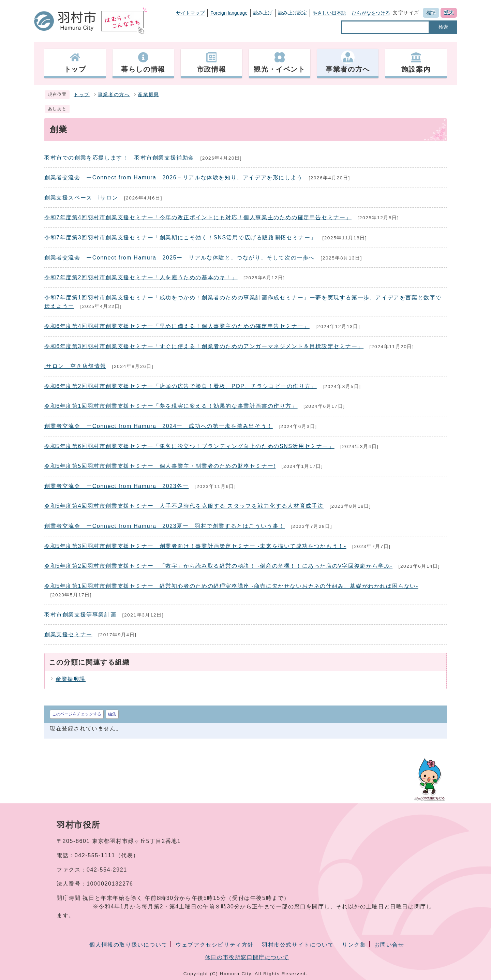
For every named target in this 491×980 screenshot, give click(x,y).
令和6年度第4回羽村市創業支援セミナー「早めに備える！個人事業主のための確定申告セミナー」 (177, 326)
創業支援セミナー (68, 634)
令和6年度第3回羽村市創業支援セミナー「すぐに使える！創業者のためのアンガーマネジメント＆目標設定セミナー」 (204, 346)
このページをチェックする (77, 714)
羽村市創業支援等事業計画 (80, 615)
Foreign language (229, 13)
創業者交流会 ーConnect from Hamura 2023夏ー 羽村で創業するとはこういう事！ (165, 526)
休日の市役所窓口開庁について (247, 957)
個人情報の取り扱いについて (128, 945)
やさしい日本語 (329, 13)
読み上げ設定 (293, 13)
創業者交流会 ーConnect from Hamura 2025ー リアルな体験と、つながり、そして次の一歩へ (180, 258)
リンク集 (354, 945)
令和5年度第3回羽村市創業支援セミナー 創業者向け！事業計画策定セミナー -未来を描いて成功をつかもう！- (195, 546)
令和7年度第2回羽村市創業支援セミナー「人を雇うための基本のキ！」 (141, 277)
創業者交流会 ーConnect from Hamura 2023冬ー (116, 486)
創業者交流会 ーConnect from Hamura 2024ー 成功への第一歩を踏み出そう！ (159, 426)
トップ (82, 95)
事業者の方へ (114, 95)
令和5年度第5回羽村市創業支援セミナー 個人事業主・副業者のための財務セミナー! (160, 466)
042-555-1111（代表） (107, 855)
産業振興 (148, 95)
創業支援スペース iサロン (81, 198)
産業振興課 (71, 679)
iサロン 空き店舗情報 (75, 366)
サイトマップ (190, 13)
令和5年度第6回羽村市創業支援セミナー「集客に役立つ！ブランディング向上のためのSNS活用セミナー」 (189, 446)
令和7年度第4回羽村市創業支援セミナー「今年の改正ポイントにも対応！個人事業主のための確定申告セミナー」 (198, 217)
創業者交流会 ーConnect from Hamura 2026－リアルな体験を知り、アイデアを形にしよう (174, 177)
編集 (112, 714)
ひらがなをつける (371, 13)
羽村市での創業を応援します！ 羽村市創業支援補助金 (119, 158)
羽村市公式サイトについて (298, 945)
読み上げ (263, 13)
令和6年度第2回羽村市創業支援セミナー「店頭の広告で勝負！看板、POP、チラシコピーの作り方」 (181, 386)
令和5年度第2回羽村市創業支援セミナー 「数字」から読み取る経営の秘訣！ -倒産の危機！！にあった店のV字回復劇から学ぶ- (218, 566)
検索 (443, 27)
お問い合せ (389, 945)
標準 (431, 13)
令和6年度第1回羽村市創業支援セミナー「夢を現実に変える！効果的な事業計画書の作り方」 (171, 406)
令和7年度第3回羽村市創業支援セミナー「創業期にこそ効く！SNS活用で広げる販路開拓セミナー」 (180, 237)
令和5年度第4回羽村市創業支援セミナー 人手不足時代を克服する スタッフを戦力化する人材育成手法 (184, 506)
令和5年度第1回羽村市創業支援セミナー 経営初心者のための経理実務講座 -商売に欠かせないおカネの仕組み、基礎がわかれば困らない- (231, 586)
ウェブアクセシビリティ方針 (215, 945)
